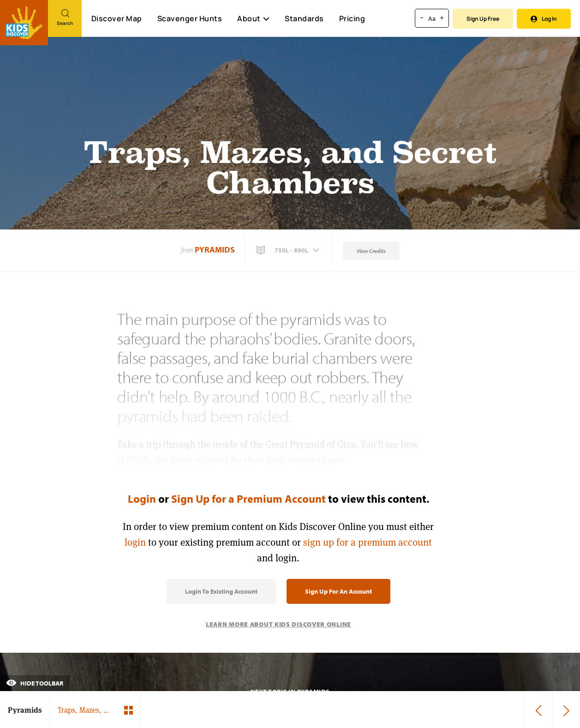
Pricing (352, 18)
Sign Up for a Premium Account (248, 499)
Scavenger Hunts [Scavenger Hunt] (189, 19)
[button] (289, 250)
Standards (304, 18)
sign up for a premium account (368, 542)
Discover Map (117, 18)
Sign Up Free (483, 19)
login (135, 542)
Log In (544, 19)
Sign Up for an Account (338, 591)
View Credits (371, 251)
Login (142, 499)
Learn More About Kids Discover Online (278, 624)
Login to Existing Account (221, 591)
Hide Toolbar (35, 683)
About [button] (253, 18)
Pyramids (215, 250)
